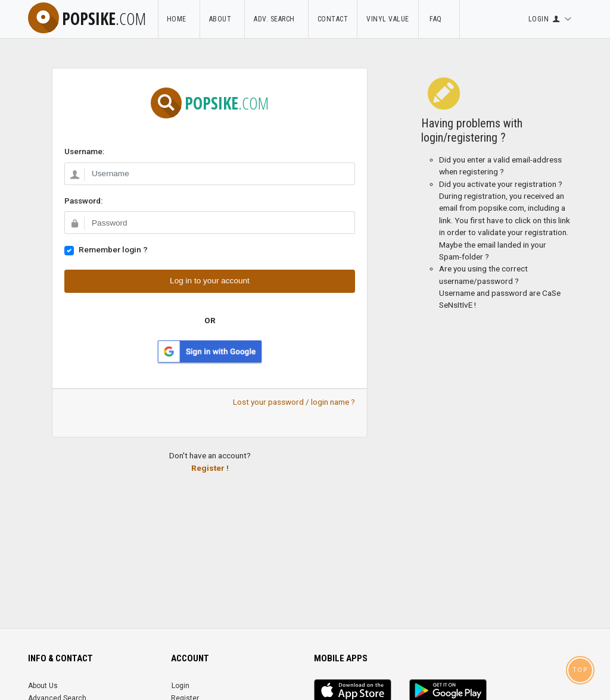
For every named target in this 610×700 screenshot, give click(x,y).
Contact (333, 19)
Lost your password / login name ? (294, 402)
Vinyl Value (388, 19)
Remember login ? (113, 249)
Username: (84, 151)
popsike (87, 18)
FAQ (439, 19)
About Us (43, 686)
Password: (83, 201)
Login (180, 686)
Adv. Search (277, 19)
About (222, 19)
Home (179, 19)
